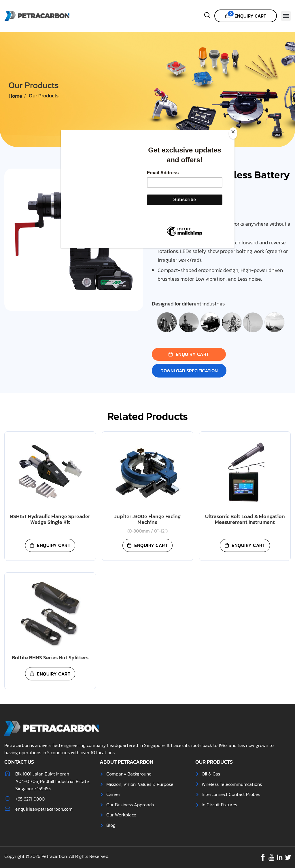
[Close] (233, 133)
